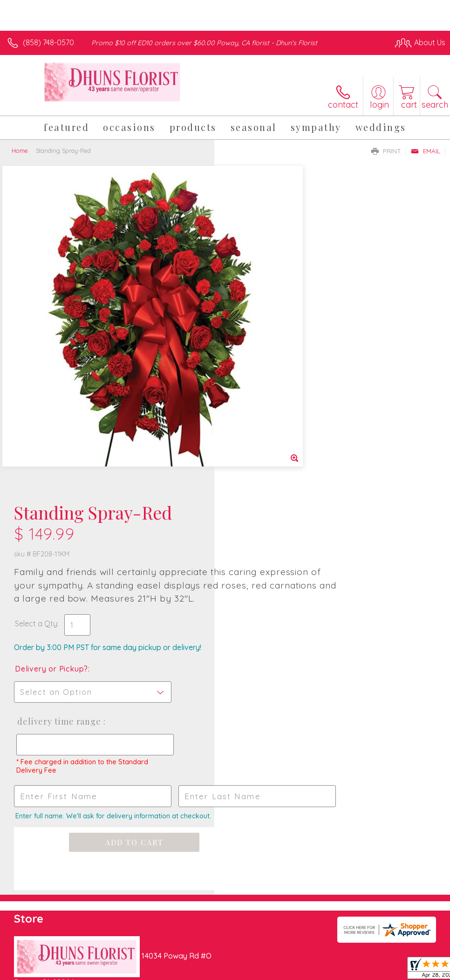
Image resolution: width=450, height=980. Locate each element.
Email (426, 151)
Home (20, 151)
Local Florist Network (354, 957)
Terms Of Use (232, 957)
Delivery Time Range (272, 397)
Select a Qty (250, 299)
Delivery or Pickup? (266, 344)
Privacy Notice (287, 957)
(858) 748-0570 (48, 42)
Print (386, 151)
